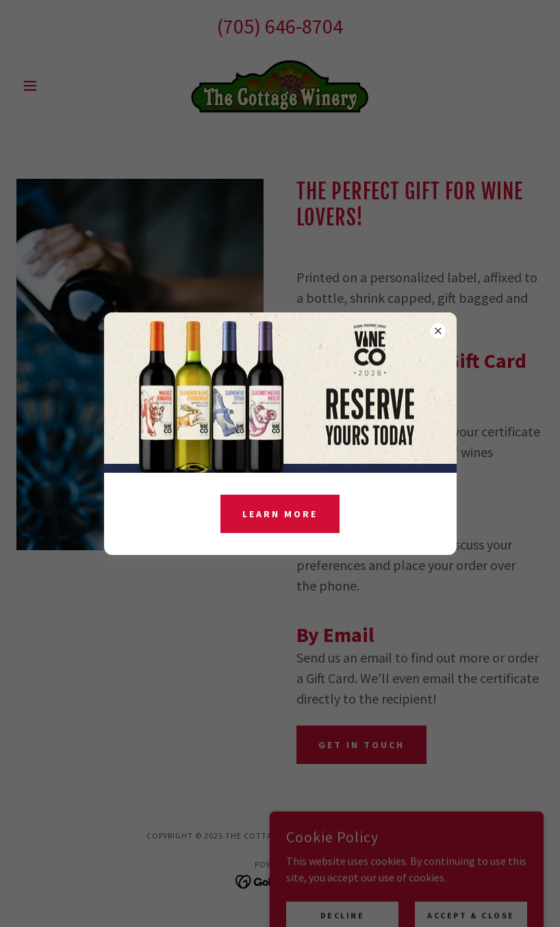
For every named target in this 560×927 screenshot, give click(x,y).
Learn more (280, 514)
